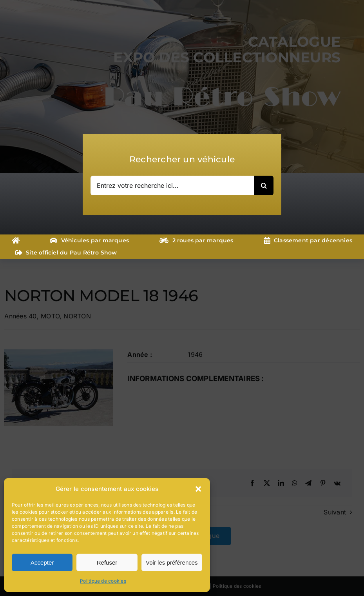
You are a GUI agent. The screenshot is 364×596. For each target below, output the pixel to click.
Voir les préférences (172, 562)
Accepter (42, 562)
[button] (198, 489)
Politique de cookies (103, 581)
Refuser (107, 562)
